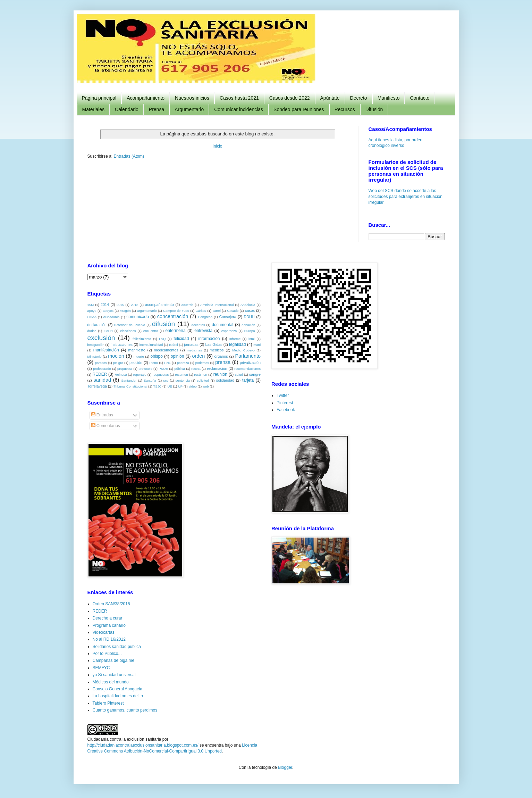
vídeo (192, 386)
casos (250, 310)
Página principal (99, 98)
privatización (250, 362)
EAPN (108, 330)
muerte (139, 356)
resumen (181, 374)
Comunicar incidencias (239, 109)
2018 (134, 304)
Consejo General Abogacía (117, 689)
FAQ (162, 338)
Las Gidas (214, 344)
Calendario (127, 109)
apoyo (92, 310)
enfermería (176, 330)
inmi (252, 338)
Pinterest (285, 402)
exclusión (101, 337)
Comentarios (106, 425)
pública (179, 368)
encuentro (151, 330)
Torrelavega (97, 386)
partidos (101, 362)
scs (166, 380)
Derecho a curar (108, 618)
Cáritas (201, 310)
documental (222, 324)
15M (91, 304)
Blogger (285, 767)
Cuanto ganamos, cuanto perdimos (125, 710)
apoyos (108, 310)
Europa (250, 330)
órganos (221, 356)
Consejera (228, 316)
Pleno (154, 362)
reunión (220, 374)
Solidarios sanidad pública (117, 646)
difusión (163, 323)
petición (136, 362)
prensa (223, 362)
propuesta (125, 368)
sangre (255, 374)
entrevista (203, 330)
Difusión (374, 109)
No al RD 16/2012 (109, 639)
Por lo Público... (107, 653)
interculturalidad (151, 344)
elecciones (128, 330)
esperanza (229, 330)
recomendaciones (247, 368)
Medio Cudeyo (243, 350)
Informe (235, 338)
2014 (105, 304)
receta (196, 368)
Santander (129, 380)
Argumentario (189, 109)
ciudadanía (112, 317)
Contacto (420, 98)
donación (248, 325)
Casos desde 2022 (290, 98)
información (209, 338)
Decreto (359, 98)
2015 (120, 304)
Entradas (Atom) (129, 156)
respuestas (161, 374)
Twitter (283, 395)
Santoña (150, 380)
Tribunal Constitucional (130, 386)
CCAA (92, 317)
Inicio (217, 146)
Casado (233, 310)
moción (116, 356)
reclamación (217, 368)
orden (199, 356)
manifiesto (137, 350)
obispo (156, 356)
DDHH (249, 316)
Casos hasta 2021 (239, 98)
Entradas (102, 415)
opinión (178, 356)
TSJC (157, 386)
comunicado (138, 316)
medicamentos (166, 350)
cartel (216, 310)
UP (180, 386)
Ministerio (95, 356)
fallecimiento (142, 338)
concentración (173, 316)
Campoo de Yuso (176, 310)
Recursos (345, 109)
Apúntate (330, 98)
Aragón (125, 310)
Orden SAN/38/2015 (111, 604)
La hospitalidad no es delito (118, 696)
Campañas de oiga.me (114, 660)
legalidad (237, 344)
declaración (97, 324)
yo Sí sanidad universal (114, 674)
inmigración (96, 344)
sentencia (183, 380)
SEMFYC (101, 667)
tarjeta (248, 380)
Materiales (94, 109)
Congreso (205, 317)
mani (257, 344)
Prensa (157, 109)
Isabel (174, 344)
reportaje (140, 374)
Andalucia (248, 304)
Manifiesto (389, 98)
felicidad (181, 338)
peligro (118, 362)
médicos (217, 350)
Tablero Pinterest (108, 703)
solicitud (203, 380)
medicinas (194, 350)
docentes (198, 325)
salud (239, 374)
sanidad (102, 380)
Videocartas (104, 632)
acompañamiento (159, 304)
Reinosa (121, 374)
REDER (100, 374)
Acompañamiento (146, 98)
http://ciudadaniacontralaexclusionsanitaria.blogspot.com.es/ (143, 745)
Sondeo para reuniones (299, 109)
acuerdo (188, 304)
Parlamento (248, 356)
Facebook (286, 409)
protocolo (145, 368)
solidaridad (225, 380)
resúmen (201, 374)
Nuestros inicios (192, 98)
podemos (202, 362)
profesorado (102, 368)
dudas (92, 330)
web (206, 386)
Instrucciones (121, 344)
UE (170, 386)
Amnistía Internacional (217, 304)
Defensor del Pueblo (130, 325)
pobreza (183, 362)
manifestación (106, 350)
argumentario (147, 310)
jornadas (191, 344)
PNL (167, 362)
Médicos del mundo (111, 682)
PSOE (163, 368)
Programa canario (109, 625)
